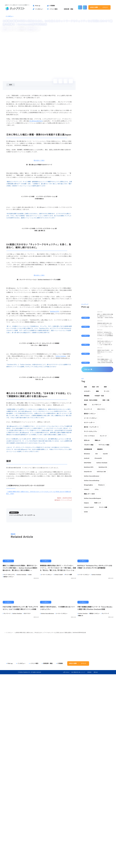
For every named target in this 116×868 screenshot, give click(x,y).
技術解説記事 (88, 519)
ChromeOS (98, 528)
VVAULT (87, 559)
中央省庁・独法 (99, 465)
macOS (106, 523)
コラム (96, 559)
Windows (87, 523)
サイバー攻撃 (103, 577)
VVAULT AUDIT (89, 577)
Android (87, 528)
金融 (85, 456)
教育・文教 (106, 470)
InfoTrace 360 (102, 541)
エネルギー (87, 461)
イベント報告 (34, 855)
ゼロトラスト (101, 479)
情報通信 (87, 465)
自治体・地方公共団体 (91, 470)
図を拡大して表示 (39, 224)
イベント (105, 7)
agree (104, 865)
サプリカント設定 (104, 514)
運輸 (97, 461)
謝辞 (12, 99)
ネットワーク (88, 479)
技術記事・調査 (48, 855)
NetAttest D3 (104, 537)
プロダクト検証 (89, 514)
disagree (93, 865)
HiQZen (87, 572)
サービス (107, 461)
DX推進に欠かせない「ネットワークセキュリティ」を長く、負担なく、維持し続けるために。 (37, 92)
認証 (85, 474)
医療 (105, 456)
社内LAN (87, 510)
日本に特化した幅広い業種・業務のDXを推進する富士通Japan (29, 90)
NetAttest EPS (55, 456)
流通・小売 (95, 456)
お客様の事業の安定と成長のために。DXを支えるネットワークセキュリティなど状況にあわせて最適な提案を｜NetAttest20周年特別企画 (50, 825)
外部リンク (98, 572)
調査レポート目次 (89, 563)
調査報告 (100, 519)
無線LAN (97, 510)
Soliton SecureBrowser (92, 546)
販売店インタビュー (90, 483)
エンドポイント (97, 474)
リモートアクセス (89, 506)
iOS (97, 523)
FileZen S (102, 555)
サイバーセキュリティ (91, 501)
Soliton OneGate (61, 527)
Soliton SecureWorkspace (93, 568)
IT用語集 (60, 855)
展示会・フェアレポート (91, 497)
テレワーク (103, 506)
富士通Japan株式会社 (36, 137)
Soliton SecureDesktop (92, 550)
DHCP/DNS (87, 532)
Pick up (10, 855)
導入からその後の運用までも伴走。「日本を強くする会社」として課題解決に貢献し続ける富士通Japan (40, 96)
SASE (86, 581)
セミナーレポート (89, 492)
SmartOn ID (88, 541)
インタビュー (10, 16)
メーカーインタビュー (91, 488)
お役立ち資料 (94, 7)
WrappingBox (89, 555)
